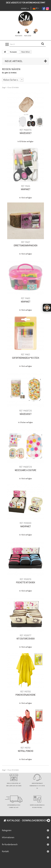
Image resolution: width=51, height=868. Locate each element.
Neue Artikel (14, 61)
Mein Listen (28, 36)
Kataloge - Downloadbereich (26, 820)
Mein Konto (19, 36)
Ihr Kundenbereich (10, 844)
